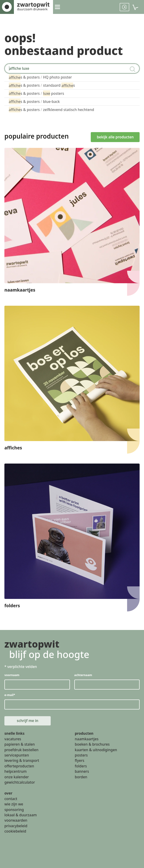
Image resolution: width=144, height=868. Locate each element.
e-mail (10, 695)
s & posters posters (36, 94)
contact (11, 799)
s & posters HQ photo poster (40, 77)
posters (81, 756)
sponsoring (14, 810)
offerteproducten (19, 766)
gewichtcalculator (20, 783)
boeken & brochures (92, 745)
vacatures (13, 739)
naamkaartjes (87, 739)
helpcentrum (16, 772)
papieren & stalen (20, 745)
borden (81, 777)
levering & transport (22, 761)
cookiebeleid (15, 832)
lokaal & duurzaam (21, 815)
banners (82, 772)
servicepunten (17, 756)
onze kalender (17, 777)
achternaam (83, 675)
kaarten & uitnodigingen (96, 750)
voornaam (12, 675)
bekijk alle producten (116, 136)
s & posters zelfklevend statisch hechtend (52, 110)
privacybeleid (16, 826)
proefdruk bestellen (21, 750)
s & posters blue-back (34, 102)
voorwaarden (16, 821)
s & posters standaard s (42, 85)
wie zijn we (14, 804)
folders (81, 766)
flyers (80, 761)
